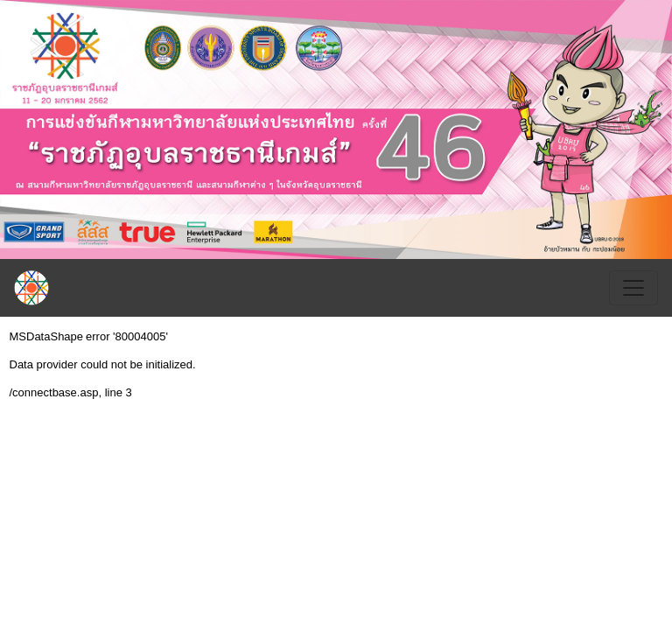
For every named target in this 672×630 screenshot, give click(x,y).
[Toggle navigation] (633, 288)
